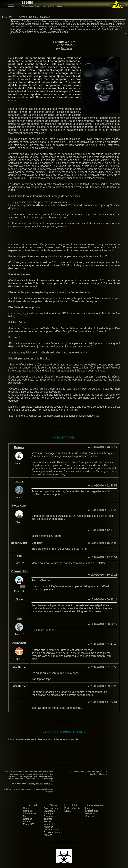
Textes (54, 805)
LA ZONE (8, 17)
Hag (19, 618)
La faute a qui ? (64, 42)
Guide (26, 808)
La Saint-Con (30, 814)
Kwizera (19, 447)
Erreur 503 (29, 824)
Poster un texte (52, 808)
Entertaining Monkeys (92, 812)
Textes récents (72, 808)
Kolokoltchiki (19, 571)
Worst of (48, 824)
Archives (48, 827)
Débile (33, 17)
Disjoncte (44, 17)
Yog (19, 556)
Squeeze (90, 816)
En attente (49, 811)
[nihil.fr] (89, 808)
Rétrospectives (52, 832)
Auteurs (48, 835)
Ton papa (66, 48)
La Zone (27, 2)
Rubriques (49, 814)
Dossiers (48, 816)
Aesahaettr (19, 643)
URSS (68, 811)
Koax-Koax (19, 506)
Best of (48, 822)
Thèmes (22, 17)
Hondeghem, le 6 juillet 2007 (41, 783)
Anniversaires (51, 830)
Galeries (27, 819)
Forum (26, 816)
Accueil (33, 805)
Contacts (28, 811)
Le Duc (19, 481)
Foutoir (27, 822)
